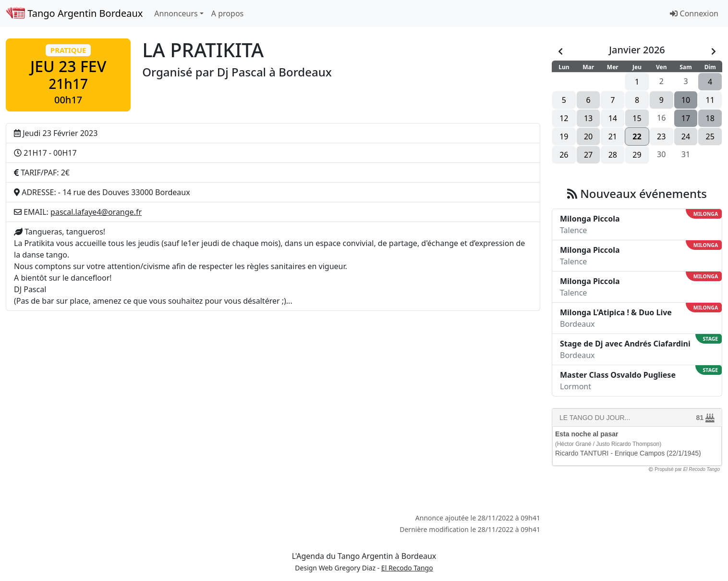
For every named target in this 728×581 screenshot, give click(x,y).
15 (637, 118)
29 (637, 155)
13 (588, 118)
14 (613, 118)
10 (686, 100)
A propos (227, 13)
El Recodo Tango (407, 568)
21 (613, 136)
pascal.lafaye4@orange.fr (96, 212)
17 (686, 118)
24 (686, 136)
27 (588, 155)
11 (710, 100)
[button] (68, 75)
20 (588, 136)
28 (613, 155)
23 (661, 136)
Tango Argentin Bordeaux (74, 13)
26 (564, 155)
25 (710, 136)
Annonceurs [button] (176, 13)
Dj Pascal (242, 72)
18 (710, 118)
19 (564, 136)
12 (564, 118)
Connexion (694, 13)
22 (637, 136)
